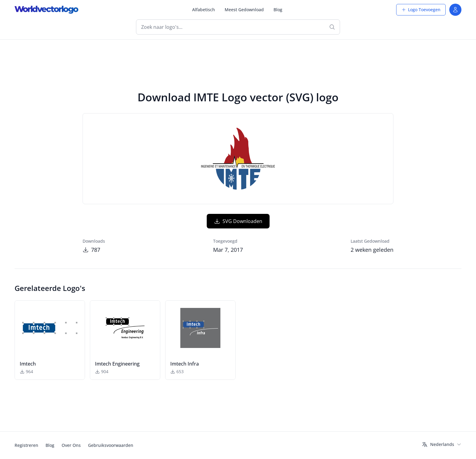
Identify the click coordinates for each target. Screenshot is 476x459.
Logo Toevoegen (421, 10)
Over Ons (71, 445)
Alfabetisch (204, 10)
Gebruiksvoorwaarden (111, 445)
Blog (278, 10)
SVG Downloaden (238, 221)
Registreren (26, 445)
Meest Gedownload (244, 10)
